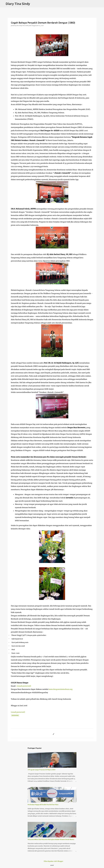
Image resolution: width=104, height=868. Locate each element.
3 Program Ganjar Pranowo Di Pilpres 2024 (41, 770)
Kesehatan (15, 715)
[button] (12, 30)
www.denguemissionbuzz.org (61, 689)
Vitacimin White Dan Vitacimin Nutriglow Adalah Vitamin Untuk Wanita (51, 839)
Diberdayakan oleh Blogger (52, 861)
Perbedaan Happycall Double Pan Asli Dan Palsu (43, 805)
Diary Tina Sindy (18, 4)
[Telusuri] (101, 4)
